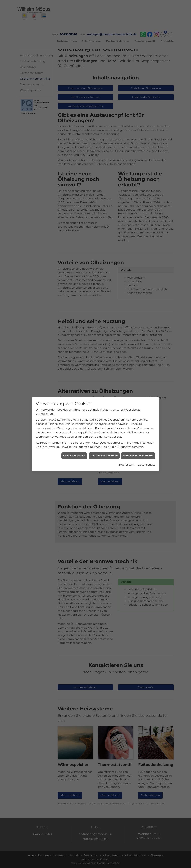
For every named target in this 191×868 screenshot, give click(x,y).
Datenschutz (147, 465)
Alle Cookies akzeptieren (138, 456)
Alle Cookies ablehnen (104, 456)
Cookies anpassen (74, 456)
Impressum (127, 465)
